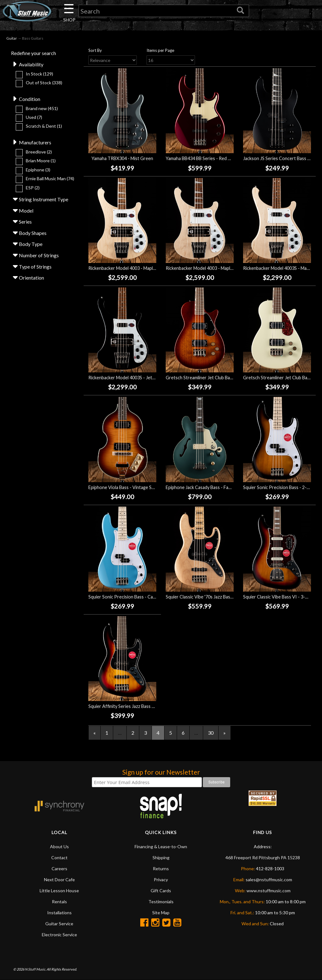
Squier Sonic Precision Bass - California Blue (133, 597)
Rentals (59, 902)
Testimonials (161, 902)
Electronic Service (59, 935)
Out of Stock (44, 83)
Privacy (161, 880)
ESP (33, 188)
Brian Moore (41, 161)
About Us (59, 846)
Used (34, 117)
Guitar (12, 38)
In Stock (39, 74)
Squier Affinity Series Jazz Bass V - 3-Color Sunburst (141, 706)
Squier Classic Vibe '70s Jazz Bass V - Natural (210, 597)
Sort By (95, 50)
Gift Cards (161, 891)
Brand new (42, 108)
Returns (161, 869)
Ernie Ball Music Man (50, 178)
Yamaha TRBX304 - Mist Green (122, 158)
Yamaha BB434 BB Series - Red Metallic (204, 158)
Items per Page (160, 50)
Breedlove (39, 152)
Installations (59, 913)
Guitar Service (59, 924)
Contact (59, 857)
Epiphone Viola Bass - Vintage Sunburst (128, 487)
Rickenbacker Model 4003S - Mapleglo (281, 268)
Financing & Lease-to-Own (161, 846)
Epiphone (38, 170)
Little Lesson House (59, 891)
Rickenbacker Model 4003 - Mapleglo (125, 268)
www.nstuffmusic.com (269, 891)
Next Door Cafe (59, 880)
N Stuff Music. (35, 969)
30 (211, 733)
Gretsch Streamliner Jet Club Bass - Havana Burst (215, 378)
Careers (59, 869)
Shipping (161, 857)
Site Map (161, 913)
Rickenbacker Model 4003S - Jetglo (123, 378)
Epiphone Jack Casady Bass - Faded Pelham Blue (214, 487)
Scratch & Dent (44, 126)
